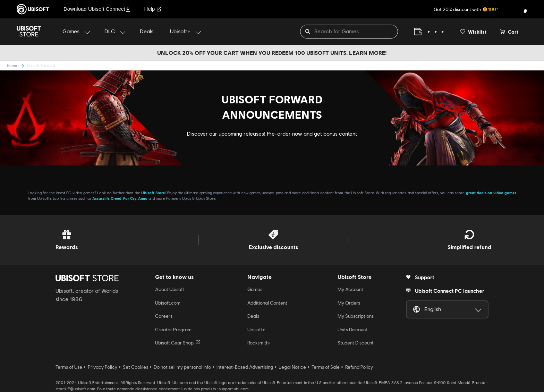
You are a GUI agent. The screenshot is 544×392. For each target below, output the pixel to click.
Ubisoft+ (256, 330)
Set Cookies (135, 367)
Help (153, 9)
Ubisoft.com (168, 303)
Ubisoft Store (153, 193)
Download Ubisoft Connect (97, 9)
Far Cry (130, 198)
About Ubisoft (170, 289)
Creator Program (173, 330)
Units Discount (352, 330)
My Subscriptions (356, 316)
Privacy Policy (103, 367)
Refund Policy (359, 367)
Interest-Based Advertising (245, 367)
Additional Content (267, 303)
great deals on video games (491, 193)
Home (12, 65)
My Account (350, 289)
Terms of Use (69, 367)
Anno (143, 198)
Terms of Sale (326, 367)
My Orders (349, 303)
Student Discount (356, 343)
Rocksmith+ (259, 343)
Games (255, 289)
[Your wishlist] (473, 32)
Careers (164, 316)
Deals (253, 316)
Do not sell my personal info (182, 367)
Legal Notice (292, 367)
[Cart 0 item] (509, 32)
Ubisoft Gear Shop (178, 342)
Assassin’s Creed (107, 198)
